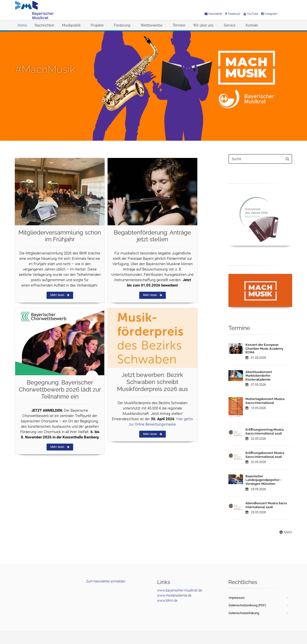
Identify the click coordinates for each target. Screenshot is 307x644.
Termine (179, 25)
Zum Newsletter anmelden (106, 581)
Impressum (237, 598)
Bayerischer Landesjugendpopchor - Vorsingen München (263, 480)
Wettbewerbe (152, 25)
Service (230, 25)
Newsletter (213, 14)
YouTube (251, 14)
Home (22, 25)
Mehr (285, 532)
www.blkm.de (167, 600)
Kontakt (252, 25)
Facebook (233, 14)
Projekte (97, 25)
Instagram (269, 14)
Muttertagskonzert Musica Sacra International (265, 401)
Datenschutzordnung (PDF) (247, 605)
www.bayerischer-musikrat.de (180, 590)
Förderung (122, 25)
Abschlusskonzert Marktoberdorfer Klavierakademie (259, 376)
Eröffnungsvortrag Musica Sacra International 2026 (265, 431)
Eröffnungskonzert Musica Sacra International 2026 (265, 455)
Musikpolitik (71, 25)
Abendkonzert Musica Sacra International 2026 (266, 505)
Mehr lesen (60, 295)
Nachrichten (45, 25)
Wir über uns (203, 25)
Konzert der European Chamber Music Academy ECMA (264, 348)
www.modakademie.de (174, 595)
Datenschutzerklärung (244, 613)
